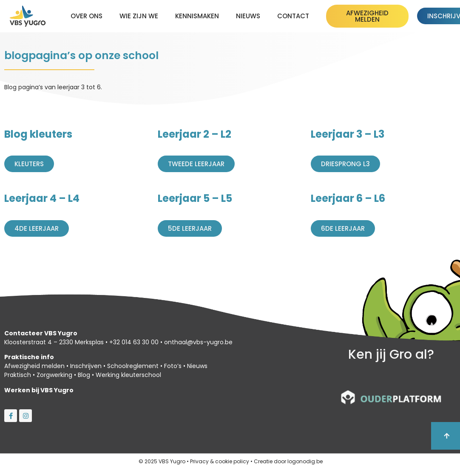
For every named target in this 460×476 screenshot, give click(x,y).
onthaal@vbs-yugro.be (198, 342)
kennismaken (197, 16)
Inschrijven (86, 366)
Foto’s (173, 366)
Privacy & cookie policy (220, 461)
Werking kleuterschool (128, 375)
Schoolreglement (133, 366)
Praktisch (18, 375)
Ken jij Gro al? (391, 354)
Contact (293, 16)
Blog (84, 375)
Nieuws (248, 16)
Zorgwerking (54, 375)
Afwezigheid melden (34, 366)
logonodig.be (305, 461)
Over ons (87, 16)
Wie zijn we (139, 16)
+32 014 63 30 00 (134, 342)
